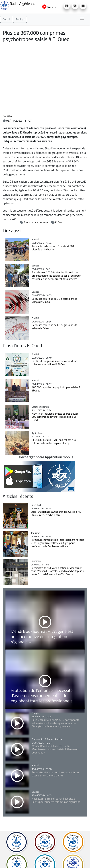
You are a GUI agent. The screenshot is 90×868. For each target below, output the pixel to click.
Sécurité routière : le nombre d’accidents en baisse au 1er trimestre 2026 (55, 774)
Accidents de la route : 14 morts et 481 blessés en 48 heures (53, 248)
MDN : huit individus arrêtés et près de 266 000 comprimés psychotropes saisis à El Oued (55, 417)
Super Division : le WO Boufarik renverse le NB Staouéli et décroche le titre (56, 513)
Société (7, 116)
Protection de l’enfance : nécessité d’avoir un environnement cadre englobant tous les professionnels (42, 696)
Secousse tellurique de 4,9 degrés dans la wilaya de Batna (54, 327)
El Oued (59, 222)
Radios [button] (49, 7)
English (20, 19)
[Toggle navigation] (82, 19)
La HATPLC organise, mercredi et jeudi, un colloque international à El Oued (55, 363)
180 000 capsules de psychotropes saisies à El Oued (56, 389)
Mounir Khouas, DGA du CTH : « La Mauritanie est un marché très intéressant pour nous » (55, 749)
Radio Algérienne (18, 5)
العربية (6, 19)
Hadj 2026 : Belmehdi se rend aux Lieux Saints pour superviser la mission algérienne (57, 800)
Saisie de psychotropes (36, 222)
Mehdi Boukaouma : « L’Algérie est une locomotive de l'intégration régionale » (42, 637)
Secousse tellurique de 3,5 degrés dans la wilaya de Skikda (54, 300)
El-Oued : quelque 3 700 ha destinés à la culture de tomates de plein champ (54, 441)
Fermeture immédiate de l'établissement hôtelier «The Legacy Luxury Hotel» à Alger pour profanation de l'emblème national (57, 543)
